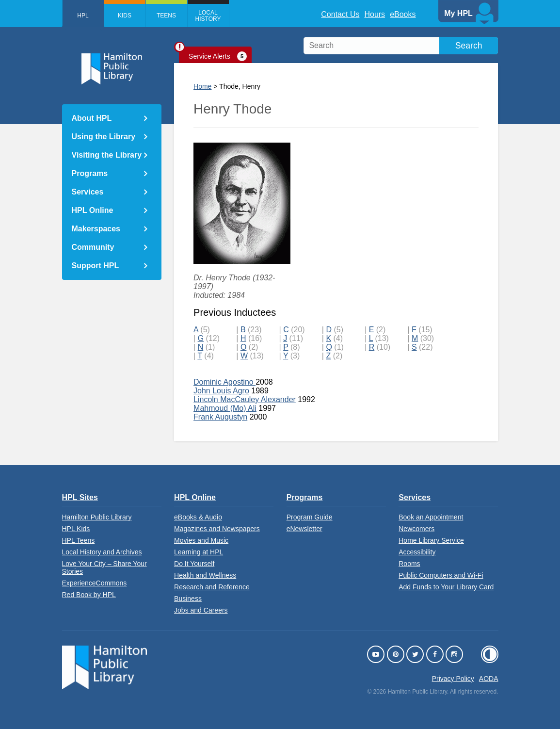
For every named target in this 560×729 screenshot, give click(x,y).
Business (188, 599)
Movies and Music (201, 540)
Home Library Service (431, 540)
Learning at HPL (199, 552)
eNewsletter (304, 529)
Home (202, 86)
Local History (208, 16)
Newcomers (416, 529)
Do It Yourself (194, 564)
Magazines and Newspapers (217, 529)
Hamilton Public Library (97, 517)
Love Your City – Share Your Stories (104, 567)
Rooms (409, 564)
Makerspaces (96, 229)
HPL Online (93, 210)
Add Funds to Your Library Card (446, 587)
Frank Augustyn (220, 417)
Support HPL (96, 266)
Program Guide (310, 517)
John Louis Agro (221, 391)
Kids (125, 16)
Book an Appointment (431, 517)
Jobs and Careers (201, 610)
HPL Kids (76, 529)
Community (93, 247)
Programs (90, 173)
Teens (166, 16)
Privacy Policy (453, 679)
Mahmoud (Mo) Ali (225, 408)
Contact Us (340, 14)
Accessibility (417, 552)
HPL (83, 16)
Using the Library (104, 137)
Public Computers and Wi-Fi (441, 575)
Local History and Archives (102, 552)
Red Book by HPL (89, 595)
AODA (489, 679)
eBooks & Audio (198, 517)
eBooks (403, 14)
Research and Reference (212, 587)
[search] (401, 46)
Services (88, 192)
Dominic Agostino (224, 382)
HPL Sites (80, 497)
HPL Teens (79, 540)
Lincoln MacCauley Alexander (245, 399)
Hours (375, 14)
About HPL (92, 118)
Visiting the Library (107, 155)
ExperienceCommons (95, 583)
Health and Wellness (205, 575)
